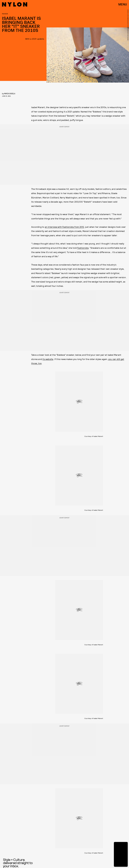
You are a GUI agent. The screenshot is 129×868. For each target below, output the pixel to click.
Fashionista (83, 248)
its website (48, 359)
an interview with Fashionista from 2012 (64, 227)
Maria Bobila (10, 94)
